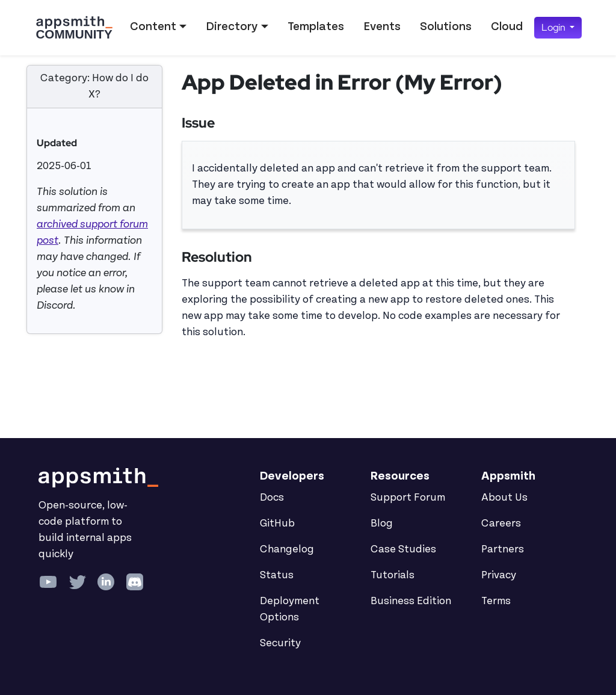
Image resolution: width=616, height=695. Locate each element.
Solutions (446, 26)
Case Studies (403, 549)
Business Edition (411, 601)
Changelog (287, 549)
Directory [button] (232, 26)
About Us (504, 498)
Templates (316, 26)
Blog (382, 524)
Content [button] (153, 26)
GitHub (277, 524)
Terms (496, 601)
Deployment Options (290, 609)
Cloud (507, 26)
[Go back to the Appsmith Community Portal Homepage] (74, 28)
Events (382, 26)
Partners (503, 549)
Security (280, 643)
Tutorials (393, 575)
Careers (501, 524)
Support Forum (408, 498)
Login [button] (554, 27)
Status (277, 575)
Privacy (499, 575)
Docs (272, 498)
